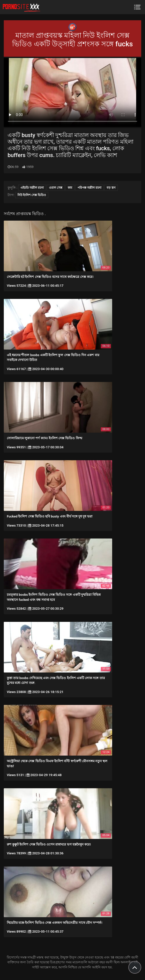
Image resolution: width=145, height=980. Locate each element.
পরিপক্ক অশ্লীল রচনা (89, 188)
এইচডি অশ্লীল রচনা (32, 188)
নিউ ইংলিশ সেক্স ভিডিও (32, 195)
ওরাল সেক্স (56, 188)
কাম (70, 188)
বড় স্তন (111, 188)
